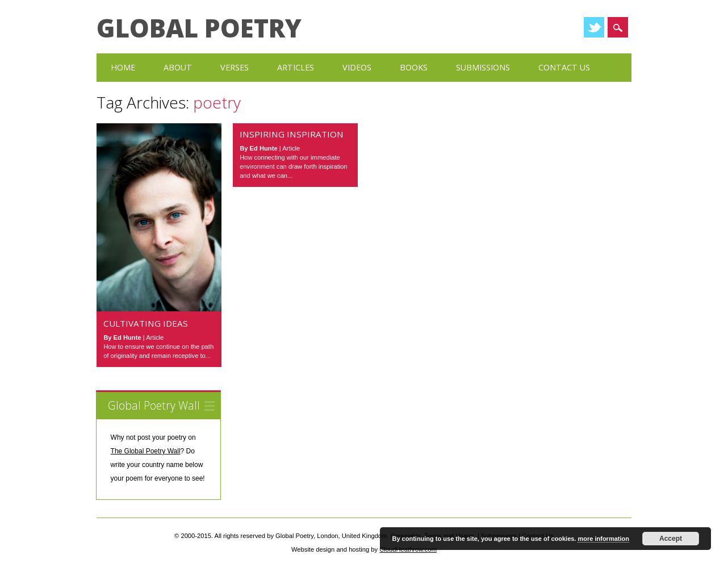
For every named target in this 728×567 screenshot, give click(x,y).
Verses (235, 67)
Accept (671, 539)
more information (603, 539)
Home (123, 67)
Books (414, 67)
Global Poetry (199, 28)
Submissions (483, 67)
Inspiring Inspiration (292, 134)
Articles (296, 67)
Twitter (594, 27)
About (178, 67)
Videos (357, 67)
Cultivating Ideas (146, 323)
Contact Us (564, 67)
